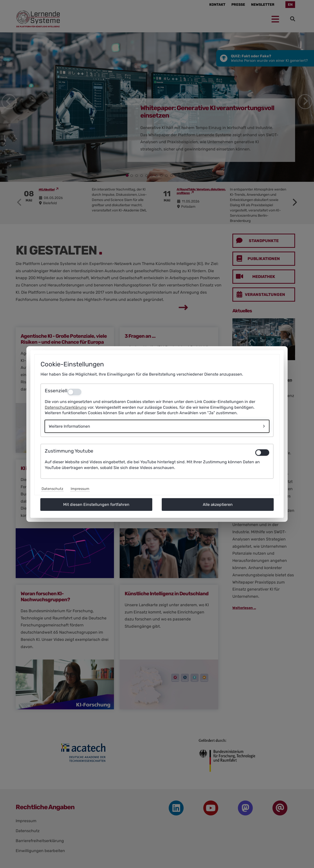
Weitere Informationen (69, 426)
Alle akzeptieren (218, 504)
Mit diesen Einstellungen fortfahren (96, 504)
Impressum (80, 489)
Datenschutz (52, 489)
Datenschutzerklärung (66, 407)
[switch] (262, 453)
